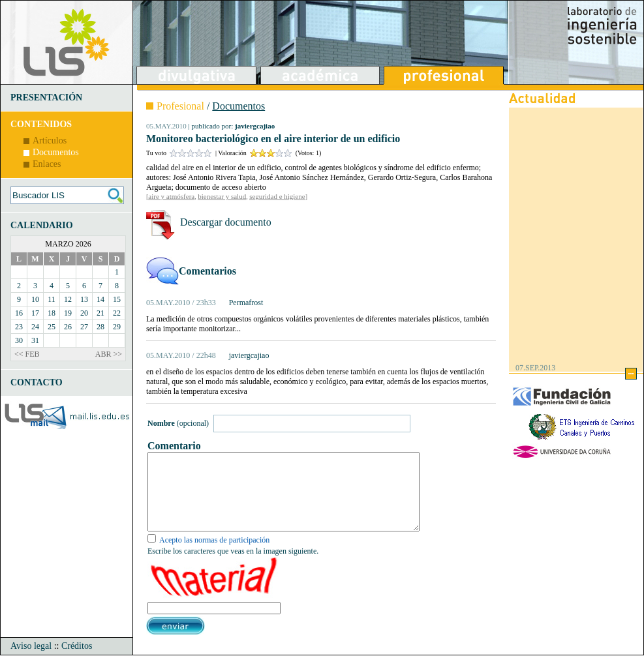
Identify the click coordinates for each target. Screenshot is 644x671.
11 (52, 299)
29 (117, 327)
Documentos (56, 152)
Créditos (77, 662)
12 (68, 299)
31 (35, 340)
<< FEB (27, 354)
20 (84, 313)
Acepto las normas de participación (214, 556)
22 (117, 313)
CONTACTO (37, 382)
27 (84, 327)
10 (35, 299)
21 (100, 313)
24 (35, 327)
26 (68, 327)
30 (19, 340)
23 (19, 327)
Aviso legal (31, 662)
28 (100, 327)
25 (52, 327)
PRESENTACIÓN (46, 97)
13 (84, 299)
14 (100, 299)
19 (68, 313)
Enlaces (47, 164)
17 (35, 313)
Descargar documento (226, 222)
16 (19, 313)
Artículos (50, 141)
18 (52, 313)
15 (117, 299)
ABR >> (109, 354)
